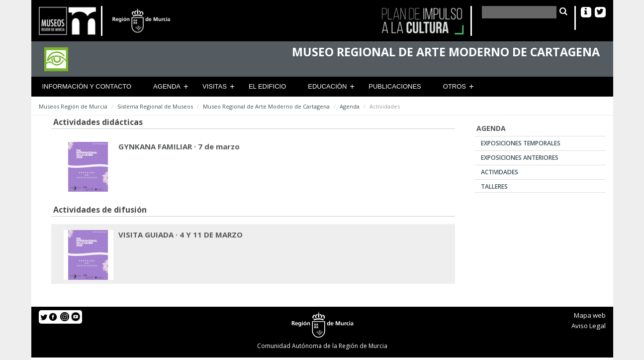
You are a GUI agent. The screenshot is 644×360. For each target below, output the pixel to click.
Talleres (494, 186)
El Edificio (267, 86)
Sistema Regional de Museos (155, 106)
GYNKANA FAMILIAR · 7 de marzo (179, 146)
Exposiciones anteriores (520, 158)
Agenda (167, 86)
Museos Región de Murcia (73, 106)
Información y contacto (87, 86)
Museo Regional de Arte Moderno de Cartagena (266, 106)
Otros (455, 86)
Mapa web (590, 315)
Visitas (215, 86)
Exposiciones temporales (521, 143)
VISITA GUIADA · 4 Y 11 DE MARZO (181, 235)
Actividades (500, 172)
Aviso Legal (589, 326)
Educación (327, 86)
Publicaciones (395, 86)
